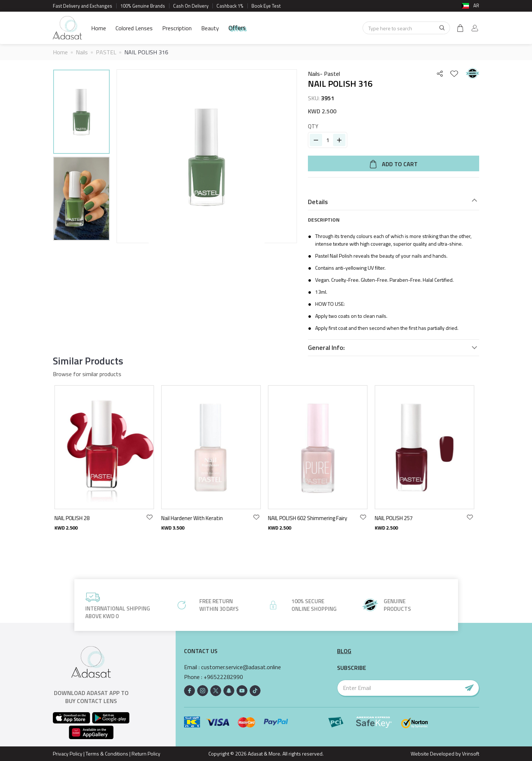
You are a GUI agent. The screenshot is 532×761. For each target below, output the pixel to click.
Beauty (210, 28)
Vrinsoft (470, 754)
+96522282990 (223, 677)
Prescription (177, 28)
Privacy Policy (68, 754)
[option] (81, 113)
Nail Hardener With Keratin (194, 518)
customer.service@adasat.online (241, 667)
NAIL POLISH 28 (74, 518)
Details (318, 202)
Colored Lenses (134, 28)
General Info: (326, 348)
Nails (82, 52)
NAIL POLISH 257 (396, 518)
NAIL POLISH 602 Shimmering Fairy (310, 518)
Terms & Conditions (107, 754)
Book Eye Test (266, 6)
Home (99, 28)
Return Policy (146, 754)
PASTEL (106, 52)
